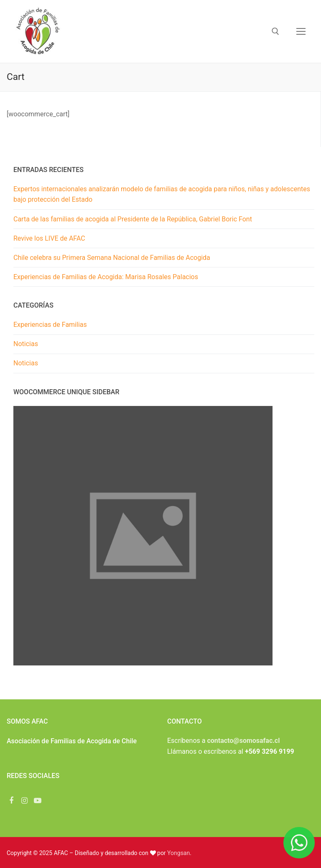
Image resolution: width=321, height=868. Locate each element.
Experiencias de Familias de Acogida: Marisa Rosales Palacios (106, 277)
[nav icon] (301, 31)
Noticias (26, 344)
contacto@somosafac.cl (243, 741)
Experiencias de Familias (50, 325)
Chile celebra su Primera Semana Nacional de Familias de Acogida (112, 258)
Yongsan (178, 853)
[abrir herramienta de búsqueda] (275, 31)
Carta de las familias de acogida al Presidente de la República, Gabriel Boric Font (133, 219)
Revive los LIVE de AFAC (49, 238)
